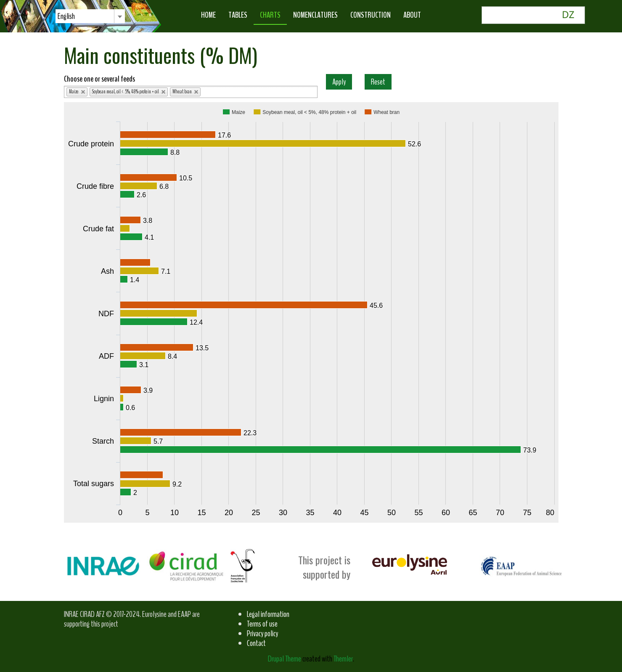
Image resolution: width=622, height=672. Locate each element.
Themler (343, 659)
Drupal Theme (285, 659)
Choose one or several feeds (99, 79)
